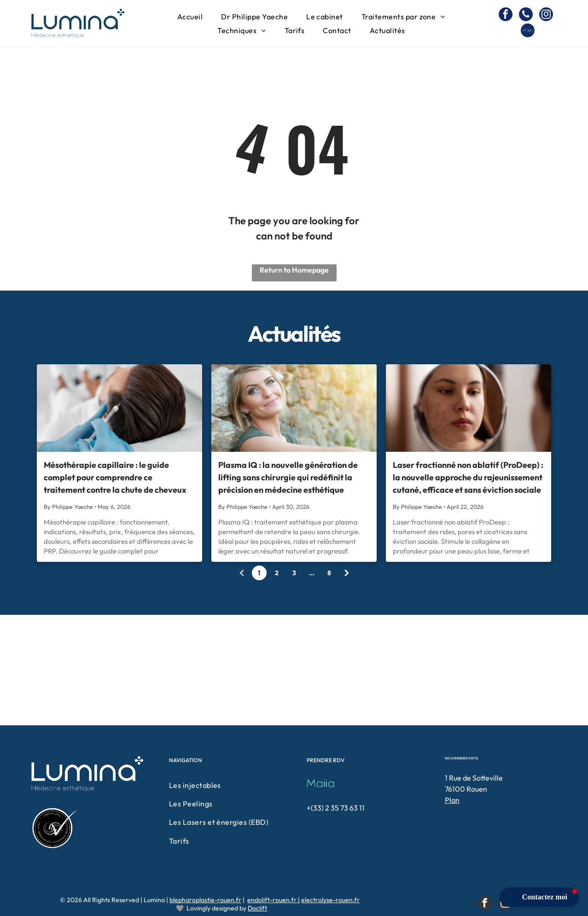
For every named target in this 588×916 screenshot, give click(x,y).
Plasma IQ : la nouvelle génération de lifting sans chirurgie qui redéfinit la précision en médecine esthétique (288, 477)
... (312, 573)
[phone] (526, 15)
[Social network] (528, 32)
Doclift (257, 908)
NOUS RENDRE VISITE (461, 758)
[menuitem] (190, 17)
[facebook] (506, 15)
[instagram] (546, 15)
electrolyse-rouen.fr (330, 900)
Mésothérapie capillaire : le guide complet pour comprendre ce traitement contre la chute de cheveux (115, 477)
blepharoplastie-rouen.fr (205, 900)
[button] (539, 897)
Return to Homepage (294, 270)
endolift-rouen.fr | (274, 900)
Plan (452, 800)
